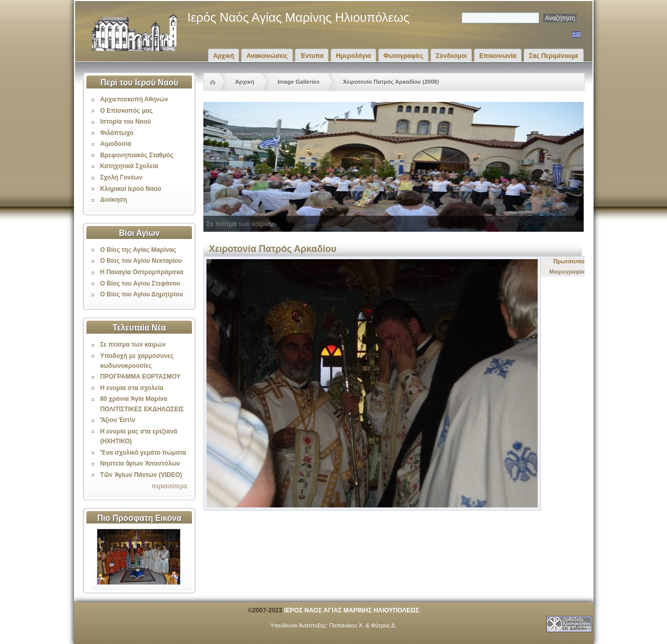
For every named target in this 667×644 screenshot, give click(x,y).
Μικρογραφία (567, 272)
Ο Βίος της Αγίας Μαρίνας (138, 250)
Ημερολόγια (353, 56)
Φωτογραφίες (403, 56)
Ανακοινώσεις (267, 56)
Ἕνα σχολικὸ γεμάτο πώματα (143, 453)
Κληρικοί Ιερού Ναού (130, 189)
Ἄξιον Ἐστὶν (117, 420)
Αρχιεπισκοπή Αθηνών (134, 99)
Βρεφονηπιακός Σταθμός (137, 155)
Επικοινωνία (498, 56)
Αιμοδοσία (115, 144)
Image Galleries (298, 82)
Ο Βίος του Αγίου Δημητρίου (141, 294)
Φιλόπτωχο (117, 133)
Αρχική (224, 56)
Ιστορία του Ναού (125, 122)
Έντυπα (312, 56)
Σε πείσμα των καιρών (133, 345)
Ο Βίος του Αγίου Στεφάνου (140, 283)
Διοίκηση (113, 200)
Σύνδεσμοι (451, 56)
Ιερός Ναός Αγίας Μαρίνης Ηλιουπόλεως (298, 17)
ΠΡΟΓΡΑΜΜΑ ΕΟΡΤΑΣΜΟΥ (140, 377)
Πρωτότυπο (569, 261)
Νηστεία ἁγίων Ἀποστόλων (140, 463)
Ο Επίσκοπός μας (126, 111)
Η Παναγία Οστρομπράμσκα (142, 272)
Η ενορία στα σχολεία (131, 388)
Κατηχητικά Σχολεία (129, 166)
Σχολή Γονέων (121, 177)
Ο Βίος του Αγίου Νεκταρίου (141, 261)
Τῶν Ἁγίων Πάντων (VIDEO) (141, 475)
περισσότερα (169, 486)
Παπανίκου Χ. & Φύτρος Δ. (363, 625)
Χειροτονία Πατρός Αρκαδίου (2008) (391, 82)
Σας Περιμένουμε (554, 56)
